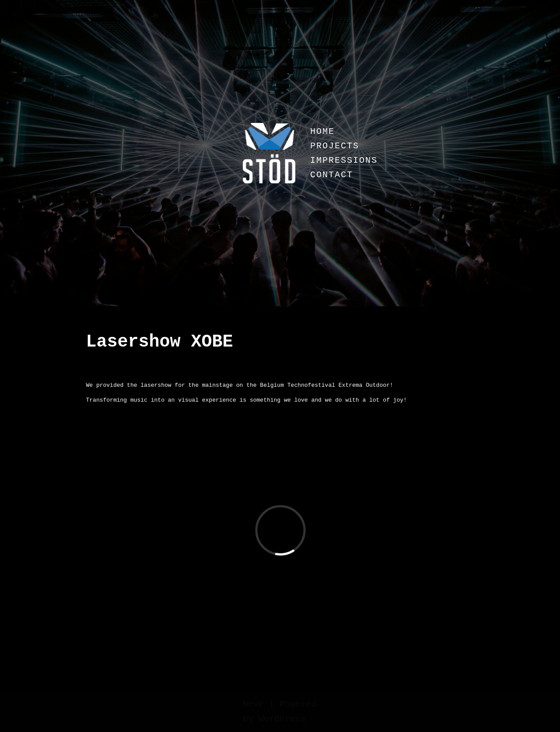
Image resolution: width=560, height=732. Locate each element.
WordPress (282, 719)
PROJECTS (335, 146)
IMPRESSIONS (344, 160)
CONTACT (332, 175)
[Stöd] (269, 153)
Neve (253, 704)
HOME (322, 131)
